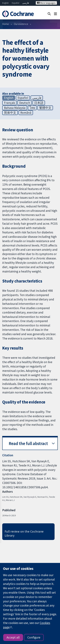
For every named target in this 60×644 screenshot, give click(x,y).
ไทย (32, 108)
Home (6, 24)
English (5, 3)
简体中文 (10, 113)
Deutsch (25, 103)
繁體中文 (45, 108)
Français (10, 103)
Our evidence (21, 24)
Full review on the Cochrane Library (24, 533)
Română (26, 113)
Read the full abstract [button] (28, 443)
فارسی (26, 3)
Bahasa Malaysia (15, 108)
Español (16, 3)
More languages (46, 3)
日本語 (39, 103)
